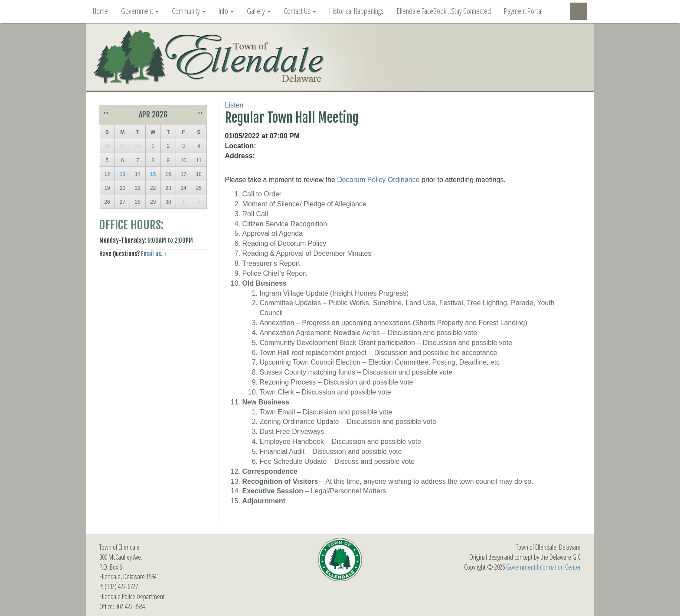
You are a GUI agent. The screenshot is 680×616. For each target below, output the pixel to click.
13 (123, 174)
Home (100, 11)
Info (226, 11)
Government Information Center (543, 567)
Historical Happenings (356, 11)
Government (140, 11)
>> (200, 113)
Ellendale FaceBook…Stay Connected (444, 11)
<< (106, 113)
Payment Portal (523, 11)
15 (153, 174)
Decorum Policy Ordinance (378, 180)
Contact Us (300, 11)
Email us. (152, 254)
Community (189, 11)
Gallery (259, 11)
